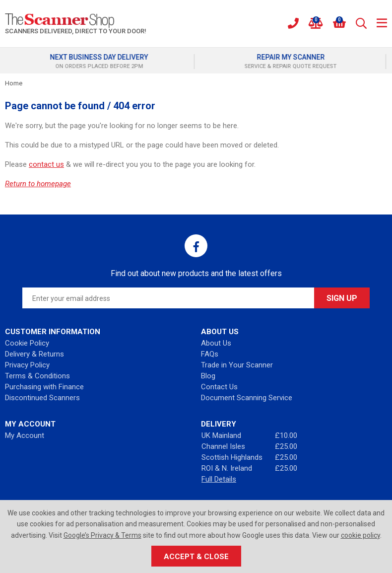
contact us (46, 164)
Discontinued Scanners (42, 398)
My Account (25, 435)
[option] (100, 62)
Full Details (219, 479)
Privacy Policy (27, 365)
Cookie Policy (27, 343)
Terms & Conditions (37, 376)
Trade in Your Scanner (237, 365)
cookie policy (360, 535)
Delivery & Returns (34, 354)
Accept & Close (196, 557)
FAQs (210, 354)
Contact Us (219, 387)
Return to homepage (38, 184)
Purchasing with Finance (44, 387)
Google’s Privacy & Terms (102, 535)
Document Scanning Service (247, 398)
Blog (208, 376)
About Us (216, 343)
